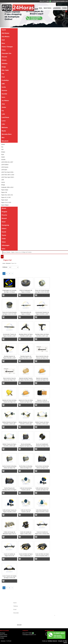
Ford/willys (5, 80)
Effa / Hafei (5, 70)
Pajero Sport (5, 200)
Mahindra (5, 127)
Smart (4, 222)
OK (2, 257)
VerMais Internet (52, 641)
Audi (3, 40)
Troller (4, 239)
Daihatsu (5, 64)
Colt (2, 149)
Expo (3, 154)
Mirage (3, 185)
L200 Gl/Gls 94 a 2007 (7, 162)
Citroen (4, 60)
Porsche (4, 215)
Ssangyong (5, 225)
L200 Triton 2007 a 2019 (8, 175)
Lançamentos (57, 8)
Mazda (4, 131)
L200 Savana (5, 167)
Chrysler (4, 57)
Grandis (3, 160)
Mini (3, 138)
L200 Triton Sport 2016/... (8, 177)
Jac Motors (5, 101)
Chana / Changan (7, 47)
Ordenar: (5, 267)
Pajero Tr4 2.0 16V (6, 202)
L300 (3, 180)
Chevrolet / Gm (6, 53)
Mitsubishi (5, 141)
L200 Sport (4, 170)
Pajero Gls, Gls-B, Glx (7, 195)
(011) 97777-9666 (44, 1)
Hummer (4, 90)
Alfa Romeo (5, 33)
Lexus (4, 121)
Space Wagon (5, 205)
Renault (4, 218)
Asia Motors (6, 37)
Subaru (4, 229)
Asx (2, 147)
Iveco (3, 97)
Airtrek (3, 144)
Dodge (4, 67)
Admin (65, 643)
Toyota (4, 235)
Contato (65, 8)
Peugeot (4, 212)
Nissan (4, 208)
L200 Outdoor (5, 165)
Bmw (3, 43)
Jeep (3, 104)
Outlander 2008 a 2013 (7, 187)
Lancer (3, 182)
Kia (3, 111)
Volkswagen (6, 245)
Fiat (3, 74)
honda (4, 87)
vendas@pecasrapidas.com (60, 1)
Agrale (4, 30)
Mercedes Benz (7, 134)
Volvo (3, 249)
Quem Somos (48, 8)
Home (40, 8)
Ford (3, 77)
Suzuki (4, 232)
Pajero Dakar (5, 190)
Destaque (3, 633)
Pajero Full (4, 192)
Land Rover (5, 117)
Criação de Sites (63, 641)
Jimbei (4, 107)
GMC (3, 84)
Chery (4, 50)
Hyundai (4, 94)
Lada (3, 114)
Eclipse (3, 152)
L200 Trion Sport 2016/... (8, 172)
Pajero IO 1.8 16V (6, 197)
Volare (4, 242)
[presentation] (26, 620)
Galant (3, 157)
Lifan (3, 124)
